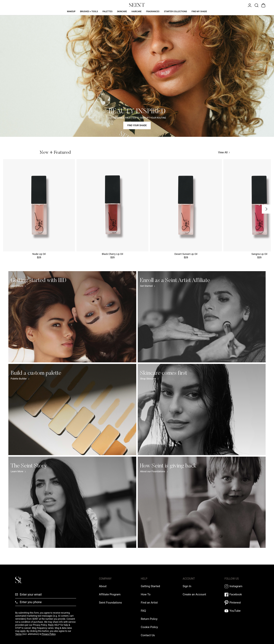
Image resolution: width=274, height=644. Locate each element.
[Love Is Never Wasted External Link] (110, 603)
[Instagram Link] (242, 586)
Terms (18, 634)
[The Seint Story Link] (72, 502)
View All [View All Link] (224, 152)
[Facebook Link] (242, 594)
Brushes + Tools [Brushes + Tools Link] (89, 11)
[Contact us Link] (148, 635)
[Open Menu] (249, 5)
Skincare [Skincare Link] (122, 11)
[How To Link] (146, 594)
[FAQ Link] (143, 611)
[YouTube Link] (242, 611)
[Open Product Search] (256, 5)
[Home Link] (137, 5)
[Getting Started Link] (150, 586)
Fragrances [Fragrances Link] (153, 11)
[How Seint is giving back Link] (202, 502)
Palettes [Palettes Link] (108, 11)
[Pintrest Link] (242, 603)
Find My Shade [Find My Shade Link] (199, 11)
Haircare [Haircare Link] (137, 11)
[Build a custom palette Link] (72, 410)
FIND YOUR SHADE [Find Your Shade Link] (137, 125)
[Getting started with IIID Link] (72, 317)
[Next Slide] (266, 209)
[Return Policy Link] (149, 619)
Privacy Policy (48, 634)
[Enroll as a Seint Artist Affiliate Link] (202, 317)
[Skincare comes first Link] (202, 410)
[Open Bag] (263, 5)
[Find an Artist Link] (149, 603)
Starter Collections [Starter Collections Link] (176, 11)
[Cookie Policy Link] (149, 627)
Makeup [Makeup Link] (71, 11)
